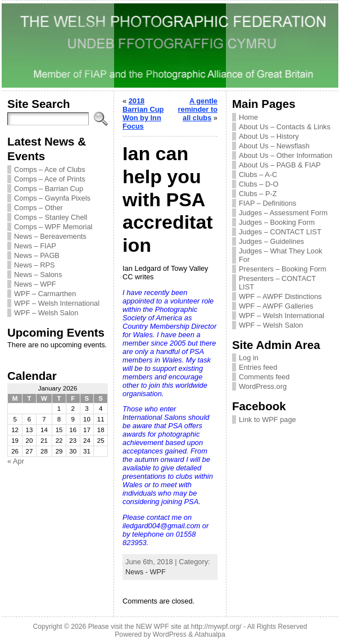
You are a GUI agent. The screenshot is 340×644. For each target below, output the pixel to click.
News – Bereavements (50, 236)
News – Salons (38, 275)
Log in (249, 358)
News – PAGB (37, 255)
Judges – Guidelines (271, 241)
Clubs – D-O (259, 184)
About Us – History (269, 136)
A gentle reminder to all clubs (198, 109)
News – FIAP (35, 246)
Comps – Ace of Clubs (50, 169)
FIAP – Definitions (268, 203)
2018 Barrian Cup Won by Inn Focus (143, 114)
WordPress (170, 634)
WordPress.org (263, 386)
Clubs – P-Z (258, 194)
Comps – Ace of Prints (50, 179)
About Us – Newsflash (274, 146)
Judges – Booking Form (277, 222)
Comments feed (264, 377)
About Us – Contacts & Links (285, 127)
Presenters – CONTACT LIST (277, 283)
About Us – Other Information (285, 155)
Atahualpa (210, 634)
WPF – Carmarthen (45, 294)
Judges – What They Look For (280, 255)
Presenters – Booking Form (283, 269)
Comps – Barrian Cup (49, 189)
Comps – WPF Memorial (53, 227)
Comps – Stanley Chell (51, 217)
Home (248, 117)
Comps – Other (38, 208)
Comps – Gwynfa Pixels (52, 198)
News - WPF (146, 572)
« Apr (16, 461)
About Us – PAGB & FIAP (280, 165)
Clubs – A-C (258, 174)
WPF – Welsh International (57, 303)
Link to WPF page (268, 419)
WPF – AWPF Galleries (276, 306)
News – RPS (35, 265)
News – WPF (35, 284)
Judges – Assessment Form (283, 213)
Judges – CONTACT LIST (280, 232)
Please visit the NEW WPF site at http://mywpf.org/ (165, 627)
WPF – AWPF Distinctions (280, 296)
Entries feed (258, 367)
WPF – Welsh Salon (46, 313)
